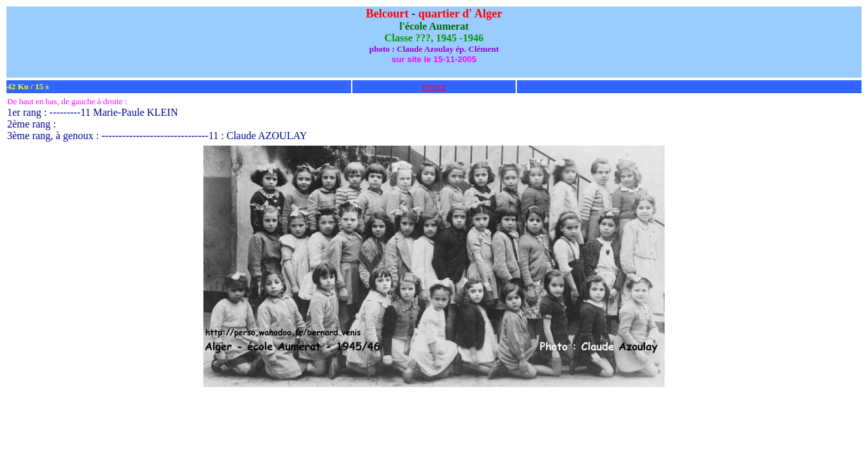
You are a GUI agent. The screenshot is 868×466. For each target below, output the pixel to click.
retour (434, 86)
